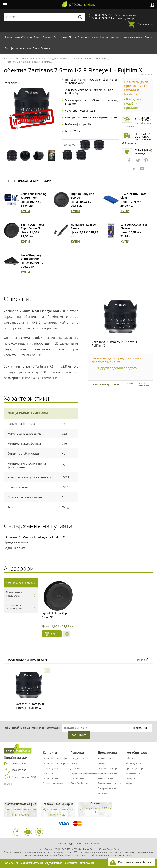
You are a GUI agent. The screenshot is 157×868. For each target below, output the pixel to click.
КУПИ (25, 211)
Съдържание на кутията (61, 863)
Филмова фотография (122, 37)
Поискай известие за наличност (137, 384)
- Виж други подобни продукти (133, 104)
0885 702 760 (58, 815)
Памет (148, 37)
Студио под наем (53, 783)
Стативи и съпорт (88, 37)
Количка (143, 24)
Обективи (27, 37)
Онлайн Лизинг (80, 783)
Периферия (11, 48)
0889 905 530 (15, 770)
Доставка (76, 768)
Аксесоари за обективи (20, 583)
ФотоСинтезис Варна (55, 763)
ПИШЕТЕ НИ (15, 764)
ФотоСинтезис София (55, 758)
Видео (37, 37)
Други (36, 48)
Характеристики (32, 863)
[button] (130, 162)
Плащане (76, 763)
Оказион (46, 48)
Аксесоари (25, 48)
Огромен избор (107, 768)
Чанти (73, 37)
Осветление (61, 37)
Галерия (130, 778)
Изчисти (140, 660)
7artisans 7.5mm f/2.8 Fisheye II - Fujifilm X (115, 344)
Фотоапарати (12, 37)
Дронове (47, 37)
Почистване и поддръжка (14, 594)
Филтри (104, 37)
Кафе (129, 783)
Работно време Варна (135, 862)
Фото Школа (133, 773)
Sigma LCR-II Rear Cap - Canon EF (33, 226)
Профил (152, 5)
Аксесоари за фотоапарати (14, 607)
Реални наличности (110, 783)
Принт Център (51, 768)
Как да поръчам (80, 758)
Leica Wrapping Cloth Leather (31, 257)
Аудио (140, 37)
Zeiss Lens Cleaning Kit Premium (34, 196)
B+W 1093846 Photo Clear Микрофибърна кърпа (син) (134, 199)
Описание (12, 863)
